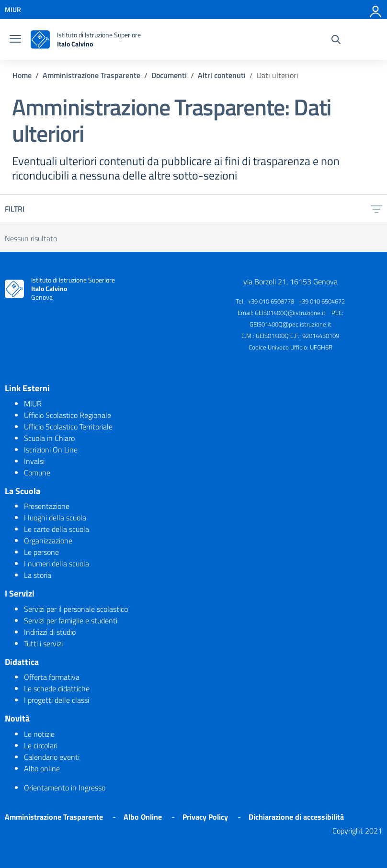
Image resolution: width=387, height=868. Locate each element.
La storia (38, 575)
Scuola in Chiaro (49, 438)
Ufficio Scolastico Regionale (68, 415)
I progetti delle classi (57, 700)
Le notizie (39, 734)
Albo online (42, 768)
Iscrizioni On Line (51, 450)
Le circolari (41, 745)
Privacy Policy (205, 817)
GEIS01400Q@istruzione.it (290, 313)
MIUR (33, 404)
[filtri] (376, 209)
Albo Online (143, 817)
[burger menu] (15, 40)
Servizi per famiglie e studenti (71, 620)
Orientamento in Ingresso (65, 788)
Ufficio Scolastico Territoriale (68, 427)
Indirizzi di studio (50, 632)
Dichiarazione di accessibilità (296, 817)
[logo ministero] (40, 39)
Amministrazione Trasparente (54, 817)
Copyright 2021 (357, 831)
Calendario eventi (52, 757)
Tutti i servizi (43, 643)
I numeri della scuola (57, 564)
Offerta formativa (52, 677)
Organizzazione (48, 541)
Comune (37, 473)
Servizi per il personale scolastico (76, 609)
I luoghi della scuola (55, 518)
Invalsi (34, 461)
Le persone (41, 552)
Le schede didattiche (57, 688)
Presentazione (47, 506)
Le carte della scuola (57, 529)
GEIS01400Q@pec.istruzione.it (290, 324)
